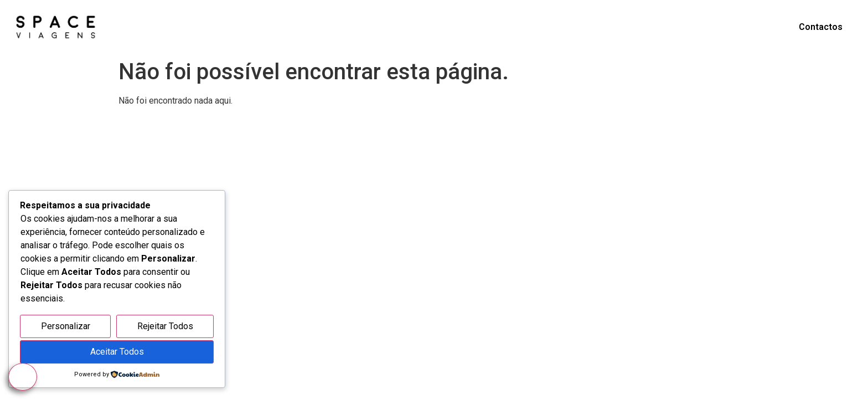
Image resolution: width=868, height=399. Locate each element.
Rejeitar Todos (165, 326)
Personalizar (66, 326)
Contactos (821, 27)
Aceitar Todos (117, 352)
